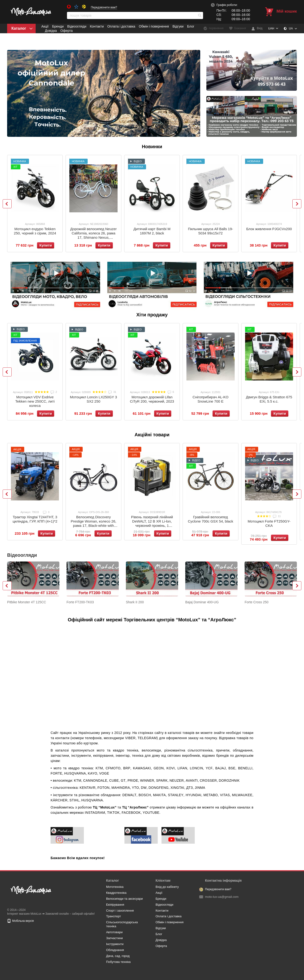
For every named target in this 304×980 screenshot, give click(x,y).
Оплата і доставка (121, 26)
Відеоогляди (77, 26)
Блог (191, 26)
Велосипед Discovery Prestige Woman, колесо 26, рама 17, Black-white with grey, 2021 (94, 523)
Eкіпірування (115, 905)
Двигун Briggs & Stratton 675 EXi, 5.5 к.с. (269, 399)
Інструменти (115, 944)
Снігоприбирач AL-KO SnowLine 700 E (211, 399)
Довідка (51, 31)
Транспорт (114, 916)
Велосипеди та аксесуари (125, 899)
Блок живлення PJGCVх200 (269, 229)
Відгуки (178, 26)
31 (112, 392)
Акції (45, 26)
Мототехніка (115, 887)
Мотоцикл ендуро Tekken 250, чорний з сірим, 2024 (35, 231)
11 (277, 516)
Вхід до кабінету (167, 887)
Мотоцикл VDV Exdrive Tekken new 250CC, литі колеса (35, 401)
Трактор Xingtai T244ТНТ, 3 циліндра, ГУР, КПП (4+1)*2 (35, 519)
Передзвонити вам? (104, 7)
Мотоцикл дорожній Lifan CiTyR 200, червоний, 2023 (152, 399)
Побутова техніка (118, 962)
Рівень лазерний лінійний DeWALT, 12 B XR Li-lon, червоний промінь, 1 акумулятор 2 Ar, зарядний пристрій (152, 526)
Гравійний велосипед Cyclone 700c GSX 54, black (211, 519)
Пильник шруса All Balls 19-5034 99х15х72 (210, 231)
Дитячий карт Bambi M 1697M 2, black (152, 231)
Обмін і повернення (154, 26)
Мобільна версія (20, 921)
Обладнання (115, 950)
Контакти (97, 26)
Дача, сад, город (118, 956)
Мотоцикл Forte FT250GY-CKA (269, 523)
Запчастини (114, 938)
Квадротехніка (116, 893)
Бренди (58, 26)
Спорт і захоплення (120, 911)
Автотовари (114, 932)
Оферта (66, 31)
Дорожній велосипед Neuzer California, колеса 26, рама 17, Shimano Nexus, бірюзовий (94, 235)
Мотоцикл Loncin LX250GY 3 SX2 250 (94, 399)
